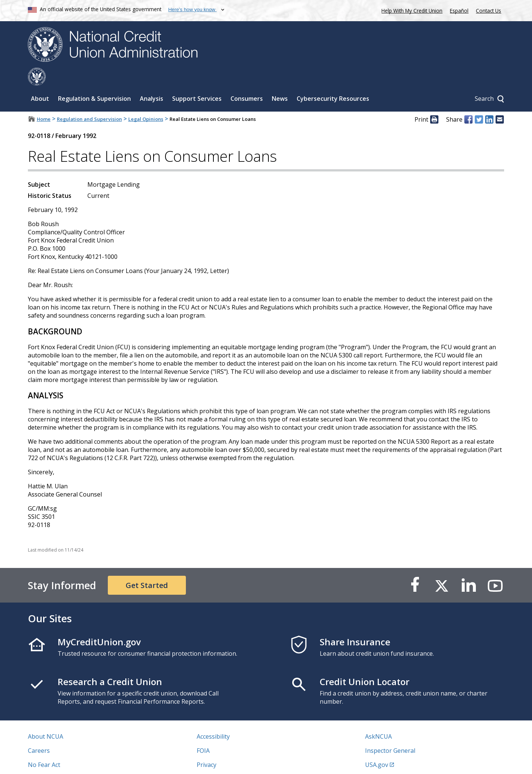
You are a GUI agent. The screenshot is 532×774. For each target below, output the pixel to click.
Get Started (147, 567)
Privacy (207, 747)
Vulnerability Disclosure (61, 761)
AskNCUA (378, 719)
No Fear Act (44, 747)
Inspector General (390, 733)
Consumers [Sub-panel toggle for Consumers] (247, 81)
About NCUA (46, 719)
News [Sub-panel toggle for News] (280, 81)
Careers (39, 733)
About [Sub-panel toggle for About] (40, 81)
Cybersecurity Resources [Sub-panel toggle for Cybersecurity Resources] (333, 81)
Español (459, 11)
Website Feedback (222, 761)
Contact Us (489, 11)
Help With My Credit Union (410, 10)
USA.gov (377, 747)
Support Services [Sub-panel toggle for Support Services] (197, 81)
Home (44, 101)
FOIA (203, 733)
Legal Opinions (146, 101)
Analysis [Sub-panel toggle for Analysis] (151, 81)
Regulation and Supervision (89, 101)
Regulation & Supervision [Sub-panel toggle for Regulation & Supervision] (94, 81)
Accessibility (213, 719)
